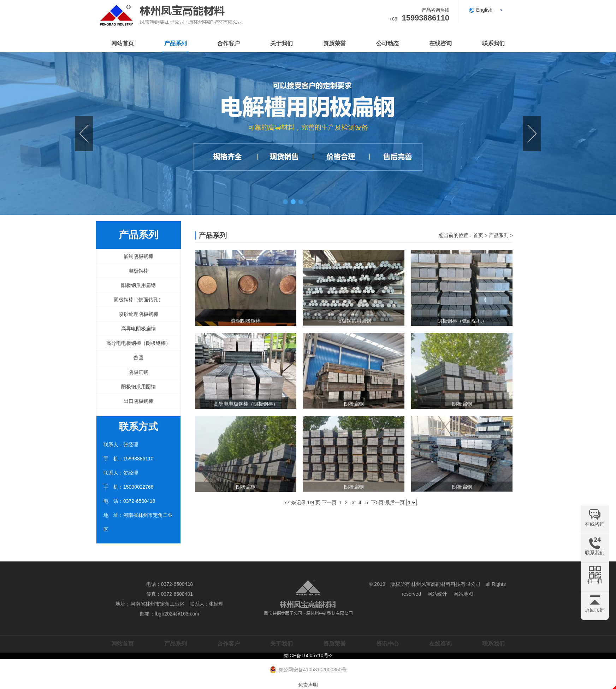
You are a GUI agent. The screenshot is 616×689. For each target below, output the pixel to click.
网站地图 (463, 594)
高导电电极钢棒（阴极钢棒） (138, 343)
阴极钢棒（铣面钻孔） (138, 300)
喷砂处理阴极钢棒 (138, 314)
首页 (478, 235)
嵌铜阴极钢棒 (138, 256)
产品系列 (176, 43)
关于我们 (282, 43)
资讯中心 (387, 644)
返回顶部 (595, 610)
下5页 (377, 502)
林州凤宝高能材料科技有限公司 (446, 584)
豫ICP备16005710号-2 (308, 655)
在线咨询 (440, 43)
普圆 (138, 358)
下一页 (329, 502)
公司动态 (387, 43)
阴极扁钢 (138, 372)
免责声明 (308, 685)
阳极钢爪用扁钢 (138, 285)
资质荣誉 (334, 43)
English (484, 10)
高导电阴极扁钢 (138, 329)
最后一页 (395, 502)
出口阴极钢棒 (138, 401)
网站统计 (437, 594)
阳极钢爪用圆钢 (138, 387)
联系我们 (493, 43)
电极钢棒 (138, 271)
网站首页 (123, 43)
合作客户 (229, 43)
